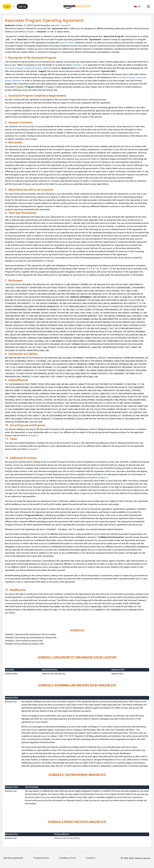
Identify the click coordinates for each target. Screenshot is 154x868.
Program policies (41, 858)
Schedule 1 (30, 32)
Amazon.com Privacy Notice (67, 838)
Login (7, 6)
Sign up (22, 6)
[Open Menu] (148, 6)
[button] (139, 6)
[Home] (77, 6)
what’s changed (62, 25)
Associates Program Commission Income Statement (29, 68)
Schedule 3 (34, 449)
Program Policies (67, 43)
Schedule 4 (103, 477)
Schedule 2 (34, 435)
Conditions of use (67, 858)
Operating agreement (13, 858)
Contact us (91, 858)
